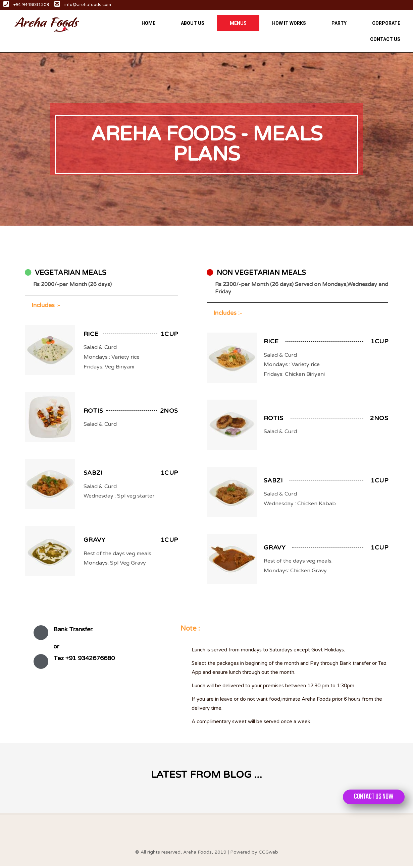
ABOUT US (193, 23)
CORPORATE (386, 23)
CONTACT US (385, 39)
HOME (148, 23)
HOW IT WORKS (289, 23)
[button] (372, 797)
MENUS (238, 23)
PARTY (339, 23)
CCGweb (268, 854)
